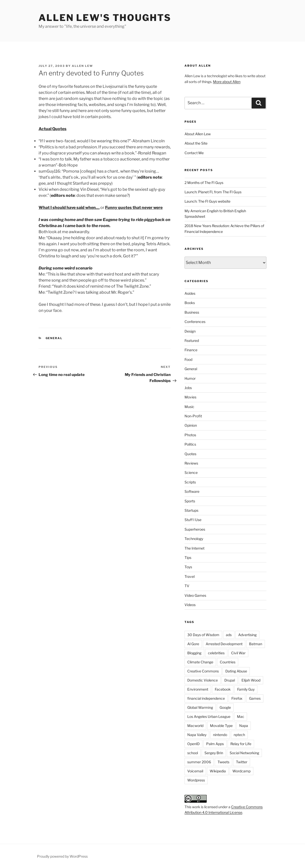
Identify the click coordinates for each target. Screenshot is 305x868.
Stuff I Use (193, 520)
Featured (192, 341)
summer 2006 (199, 762)
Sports (190, 501)
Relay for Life (241, 744)
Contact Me (194, 153)
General (54, 338)
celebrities (216, 653)
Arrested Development (224, 644)
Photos (190, 435)
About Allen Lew (198, 134)
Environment (198, 689)
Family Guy (246, 689)
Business (192, 312)
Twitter (242, 762)
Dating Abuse (236, 671)
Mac (241, 716)
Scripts (190, 482)
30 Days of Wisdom (203, 635)
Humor (190, 378)
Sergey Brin (214, 753)
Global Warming (200, 707)
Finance (191, 350)
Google (225, 707)
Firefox (237, 698)
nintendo (220, 735)
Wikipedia (218, 771)
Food (188, 359)
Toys (188, 567)
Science (191, 472)
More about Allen (227, 82)
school (193, 753)
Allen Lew (82, 66)
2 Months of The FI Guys (204, 183)
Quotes (190, 454)
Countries (228, 662)
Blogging (194, 653)
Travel (190, 576)
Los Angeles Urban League (209, 716)
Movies (190, 397)
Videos (190, 605)
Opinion (191, 425)
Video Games (195, 595)
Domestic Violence (203, 680)
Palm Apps (215, 744)
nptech (239, 735)
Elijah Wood (251, 680)
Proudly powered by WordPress (62, 856)
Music (189, 407)
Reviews (191, 463)
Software (192, 491)
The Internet (194, 548)
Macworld (195, 726)
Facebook (223, 689)
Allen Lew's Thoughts (105, 18)
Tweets (223, 762)
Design (190, 331)
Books (190, 303)
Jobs (188, 388)
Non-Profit (193, 416)
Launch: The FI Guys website (207, 201)
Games (255, 698)
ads (229, 635)
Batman (256, 644)
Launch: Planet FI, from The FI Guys (213, 192)
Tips (188, 558)
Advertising (247, 635)
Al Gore (193, 644)
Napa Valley (197, 735)
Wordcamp (241, 771)
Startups (191, 510)
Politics (190, 444)
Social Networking (244, 753)
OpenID (193, 744)
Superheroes (195, 529)
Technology (194, 539)
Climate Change (200, 662)
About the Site (196, 143)
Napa (244, 726)
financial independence (206, 698)
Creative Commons (203, 671)
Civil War (238, 653)
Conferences (195, 322)
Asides (190, 293)
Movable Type (221, 726)
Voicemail (195, 771)
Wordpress (196, 780)
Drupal (230, 680)
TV (187, 586)
